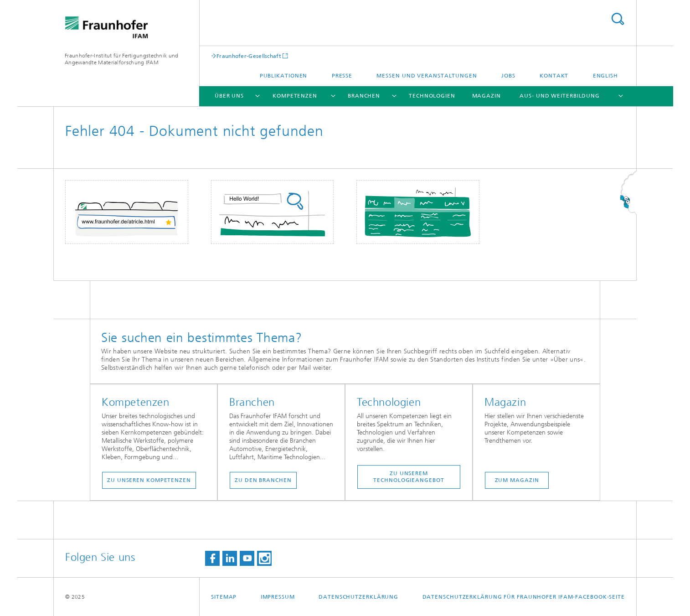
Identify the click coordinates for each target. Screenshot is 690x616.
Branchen (364, 96)
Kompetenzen (295, 96)
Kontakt (554, 76)
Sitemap (224, 597)
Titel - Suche (618, 19)
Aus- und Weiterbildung (560, 96)
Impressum (278, 597)
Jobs (508, 76)
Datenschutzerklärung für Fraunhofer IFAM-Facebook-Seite (524, 597)
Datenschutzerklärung (358, 597)
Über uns (229, 96)
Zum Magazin (517, 480)
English (605, 76)
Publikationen (284, 76)
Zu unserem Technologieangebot (409, 477)
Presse (342, 76)
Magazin (487, 96)
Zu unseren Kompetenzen (149, 480)
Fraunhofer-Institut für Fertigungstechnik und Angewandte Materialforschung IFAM (122, 59)
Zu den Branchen (263, 480)
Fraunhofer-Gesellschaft (249, 56)
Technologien (432, 96)
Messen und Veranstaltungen (427, 76)
